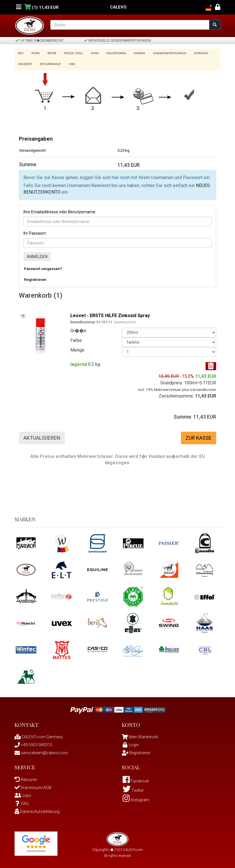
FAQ (22, 802)
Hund (91, 53)
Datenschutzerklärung (37, 810)
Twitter (133, 789)
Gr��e (78, 329)
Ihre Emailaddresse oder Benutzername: (60, 210)
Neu (21, 53)
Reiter (50, 53)
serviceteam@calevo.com (41, 751)
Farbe (76, 339)
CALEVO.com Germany (39, 735)
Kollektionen (111, 53)
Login (130, 743)
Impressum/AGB (33, 786)
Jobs (70, 62)
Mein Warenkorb (143, 735)
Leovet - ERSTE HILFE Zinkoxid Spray (110, 314)
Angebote (25, 62)
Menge (77, 348)
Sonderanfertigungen (163, 53)
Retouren (26, 778)
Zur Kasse (199, 436)
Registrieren (35, 277)
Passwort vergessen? (43, 267)
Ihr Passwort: (35, 231)
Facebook (136, 779)
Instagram (136, 798)
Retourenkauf (49, 62)
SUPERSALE (193, 53)
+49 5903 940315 (33, 743)
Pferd (35, 53)
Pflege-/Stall (70, 53)
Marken (134, 53)
